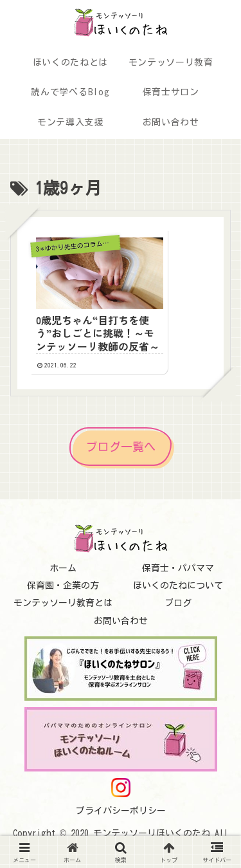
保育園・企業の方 (63, 586)
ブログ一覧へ (121, 446)
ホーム (63, 568)
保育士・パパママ (178, 568)
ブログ (178, 603)
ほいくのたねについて (178, 586)
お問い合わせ (121, 620)
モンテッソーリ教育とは (63, 603)
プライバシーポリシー (121, 811)
